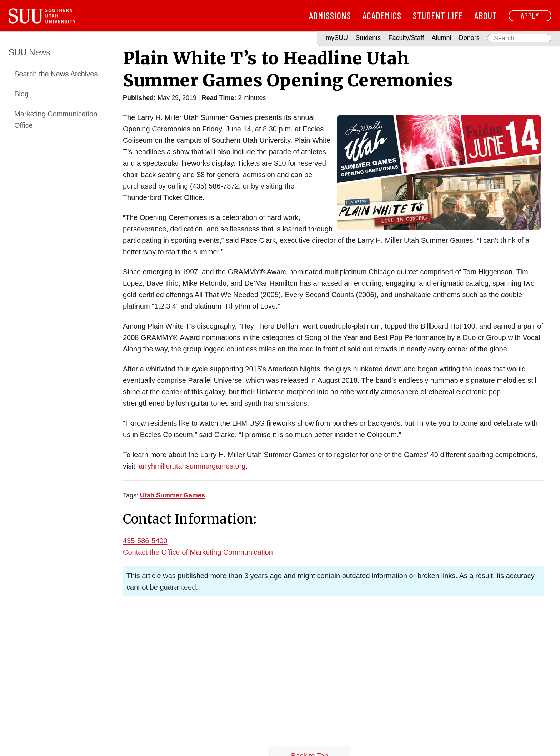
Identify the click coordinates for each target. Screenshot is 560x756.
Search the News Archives (56, 74)
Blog (21, 94)
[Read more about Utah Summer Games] (172, 495)
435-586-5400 (145, 541)
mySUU (337, 38)
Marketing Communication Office (56, 120)
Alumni (441, 38)
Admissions (330, 16)
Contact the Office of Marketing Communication (198, 552)
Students (368, 38)
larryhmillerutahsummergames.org (191, 466)
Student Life (438, 16)
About (486, 16)
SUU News (29, 52)
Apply (530, 16)
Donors (469, 38)
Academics (382, 16)
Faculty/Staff (406, 38)
